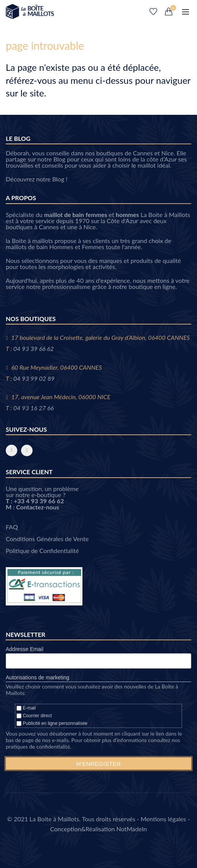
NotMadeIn (132, 829)
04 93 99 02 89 (34, 378)
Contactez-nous (38, 507)
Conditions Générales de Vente (47, 539)
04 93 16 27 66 (34, 408)
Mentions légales (163, 819)
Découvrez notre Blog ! (37, 179)
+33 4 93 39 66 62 (39, 501)
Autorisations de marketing (38, 677)
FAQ (12, 527)
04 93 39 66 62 (34, 348)
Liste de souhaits (153, 11)
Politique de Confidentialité (42, 551)
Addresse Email (25, 649)
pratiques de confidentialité (38, 746)
